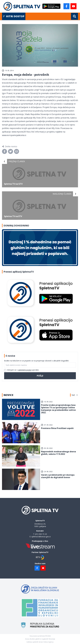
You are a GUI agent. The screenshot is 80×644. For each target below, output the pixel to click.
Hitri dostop (14, 16)
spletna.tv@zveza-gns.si (41, 537)
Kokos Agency (49, 642)
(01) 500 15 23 (41, 534)
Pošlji (40, 376)
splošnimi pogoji (25, 370)
